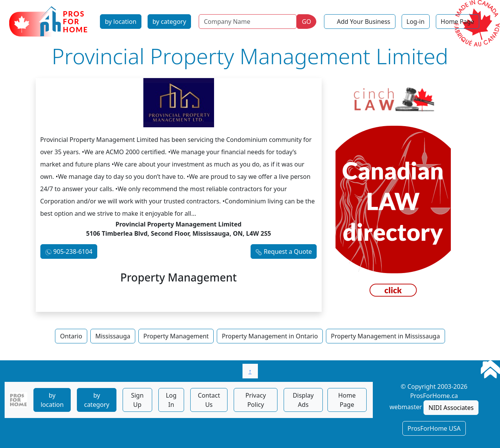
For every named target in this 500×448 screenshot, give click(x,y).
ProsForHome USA (434, 428)
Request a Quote (288, 251)
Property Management (176, 336)
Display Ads (303, 400)
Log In (171, 400)
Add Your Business (364, 22)
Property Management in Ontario (270, 336)
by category (169, 22)
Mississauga (113, 336)
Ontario (71, 336)
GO (306, 22)
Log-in (416, 22)
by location (121, 22)
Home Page (458, 22)
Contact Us (209, 400)
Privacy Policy (255, 400)
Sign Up (137, 400)
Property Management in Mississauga (385, 336)
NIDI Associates (451, 408)
